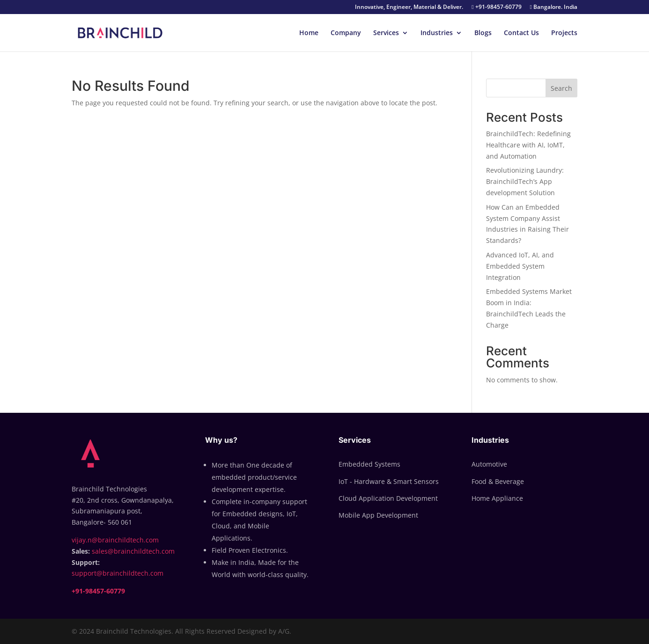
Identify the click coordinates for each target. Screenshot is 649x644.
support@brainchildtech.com (118, 573)
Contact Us (521, 33)
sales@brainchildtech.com (133, 551)
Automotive (489, 464)
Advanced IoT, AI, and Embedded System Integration (520, 266)
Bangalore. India (554, 7)
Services (386, 33)
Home (309, 33)
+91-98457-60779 (496, 7)
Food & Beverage (498, 481)
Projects (564, 33)
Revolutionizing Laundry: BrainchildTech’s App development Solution (525, 181)
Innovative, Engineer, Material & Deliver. (409, 7)
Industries (437, 33)
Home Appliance (497, 498)
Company (346, 33)
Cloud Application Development (388, 498)
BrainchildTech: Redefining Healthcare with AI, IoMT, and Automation (528, 145)
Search (561, 88)
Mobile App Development (378, 515)
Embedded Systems (369, 464)
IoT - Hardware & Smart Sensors (389, 481)
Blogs (483, 33)
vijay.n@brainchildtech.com (115, 540)
